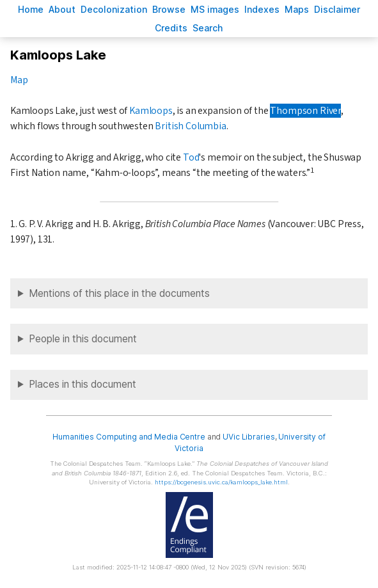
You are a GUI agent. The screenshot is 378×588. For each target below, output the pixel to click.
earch (208, 28)
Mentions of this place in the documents (119, 293)
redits (171, 28)
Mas (297, 9)
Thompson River (305, 111)
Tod (191, 157)
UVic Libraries (248, 437)
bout (62, 9)
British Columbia (190, 126)
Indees (262, 9)
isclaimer (337, 9)
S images (215, 9)
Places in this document (83, 384)
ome (31, 9)
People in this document (83, 339)
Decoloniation (114, 9)
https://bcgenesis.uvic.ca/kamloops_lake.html (221, 482)
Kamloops (151, 111)
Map (19, 80)
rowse (169, 9)
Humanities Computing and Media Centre (129, 437)
